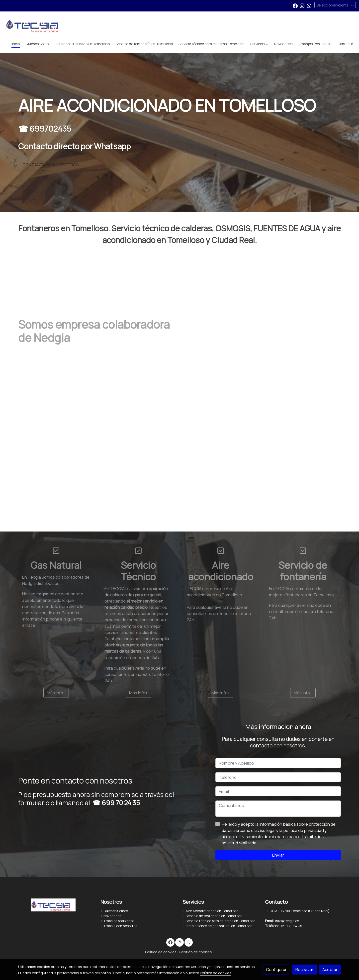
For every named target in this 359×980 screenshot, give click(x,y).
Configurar (276, 969)
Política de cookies (161, 952)
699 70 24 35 (121, 803)
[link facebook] (295, 5)
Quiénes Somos (116, 911)
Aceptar (330, 969)
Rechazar (304, 969)
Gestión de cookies (196, 952)
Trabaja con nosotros (120, 926)
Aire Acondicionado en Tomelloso (212, 911)
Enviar (278, 855)
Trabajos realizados (119, 921)
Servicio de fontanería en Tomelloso (214, 916)
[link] (35, 25)
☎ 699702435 (45, 129)
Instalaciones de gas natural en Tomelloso (219, 926)
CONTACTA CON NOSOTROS (51, 165)
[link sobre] (56, 905)
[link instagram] (302, 5)
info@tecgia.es (287, 921)
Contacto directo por (74, 146)
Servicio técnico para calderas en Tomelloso (221, 921)
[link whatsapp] (309, 5)
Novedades (112, 916)
